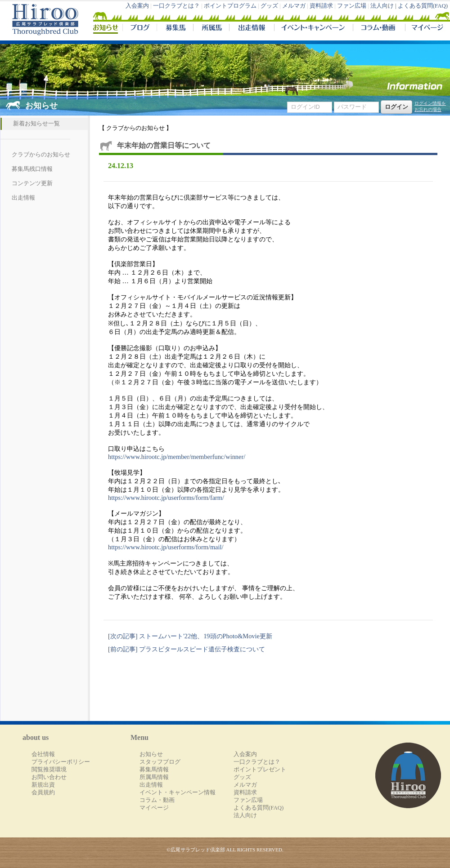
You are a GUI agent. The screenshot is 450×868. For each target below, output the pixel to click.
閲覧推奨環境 (49, 770)
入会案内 (137, 6)
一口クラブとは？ (176, 6)
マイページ (426, 29)
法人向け (245, 815)
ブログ (139, 29)
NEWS (106, 29)
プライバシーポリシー (61, 762)
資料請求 (321, 6)
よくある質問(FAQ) (423, 6)
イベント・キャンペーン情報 (178, 792)
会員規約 (43, 792)
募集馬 (175, 29)
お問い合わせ (49, 777)
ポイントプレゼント (260, 770)
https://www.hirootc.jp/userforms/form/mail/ (166, 547)
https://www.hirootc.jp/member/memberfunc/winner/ (177, 457)
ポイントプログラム (230, 6)
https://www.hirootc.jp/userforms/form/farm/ (166, 498)
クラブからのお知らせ (41, 155)
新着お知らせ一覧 (36, 124)
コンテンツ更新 (32, 183)
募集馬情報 (154, 770)
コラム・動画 (379, 29)
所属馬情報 (154, 777)
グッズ (269, 6)
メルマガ (294, 6)
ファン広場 (352, 6)
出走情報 (252, 29)
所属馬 (211, 29)
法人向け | (384, 6)
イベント (313, 29)
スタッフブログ (160, 762)
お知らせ (151, 754)
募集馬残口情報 (32, 169)
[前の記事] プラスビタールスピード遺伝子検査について (187, 649)
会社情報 (43, 754)
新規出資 (43, 785)
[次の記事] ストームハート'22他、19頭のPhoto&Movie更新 (190, 636)
